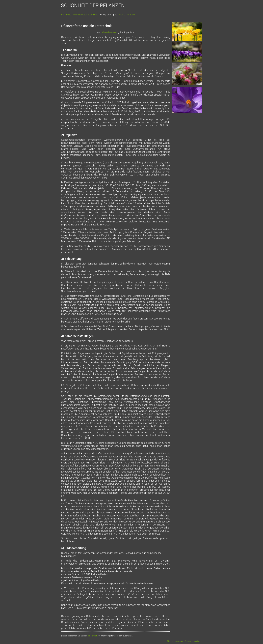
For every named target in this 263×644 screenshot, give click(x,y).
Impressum (179, 641)
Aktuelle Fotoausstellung (85, 15)
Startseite (66, 15)
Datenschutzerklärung (193, 641)
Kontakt (131, 15)
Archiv (122, 15)
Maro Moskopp (110, 33)
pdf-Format (92, 636)
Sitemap (170, 641)
